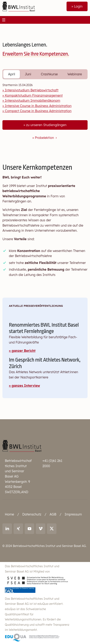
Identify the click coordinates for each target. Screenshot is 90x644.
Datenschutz (32, 514)
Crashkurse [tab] (49, 74)
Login (78, 6)
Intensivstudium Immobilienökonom (32, 100)
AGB (53, 514)
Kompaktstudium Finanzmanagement (34, 95)
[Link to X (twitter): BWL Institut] (52, 529)
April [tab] (12, 74)
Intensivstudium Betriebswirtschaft (32, 90)
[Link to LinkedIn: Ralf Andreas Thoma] (7, 529)
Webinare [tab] (75, 74)
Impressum (73, 514)
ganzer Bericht (24, 351)
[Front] (19, 6)
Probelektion (46, 138)
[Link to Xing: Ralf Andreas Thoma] (18, 529)
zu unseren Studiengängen (46, 125)
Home (9, 514)
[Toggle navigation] (4, 20)
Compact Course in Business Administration (38, 111)
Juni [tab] (28, 74)
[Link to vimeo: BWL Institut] (41, 529)
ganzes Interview (26, 386)
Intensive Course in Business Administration (38, 106)
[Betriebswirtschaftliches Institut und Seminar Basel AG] (22, 446)
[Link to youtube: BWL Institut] (29, 529)
